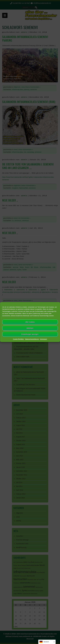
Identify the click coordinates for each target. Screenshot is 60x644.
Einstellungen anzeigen (30, 334)
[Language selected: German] (47, 642)
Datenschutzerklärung (32, 339)
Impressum (43, 339)
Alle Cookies (30, 322)
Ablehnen (30, 328)
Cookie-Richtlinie (18, 339)
